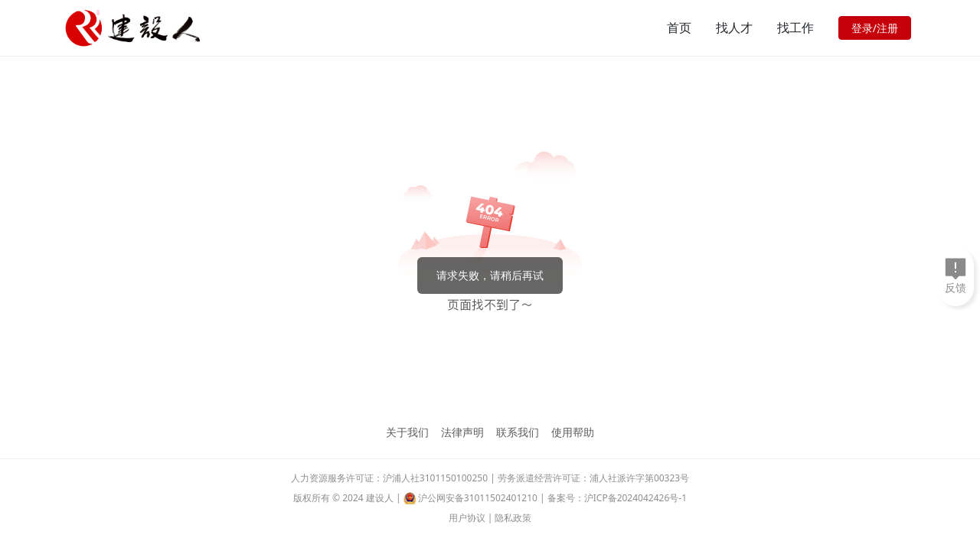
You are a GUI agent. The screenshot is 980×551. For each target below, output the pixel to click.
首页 (679, 28)
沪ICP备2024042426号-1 (635, 498)
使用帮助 (573, 432)
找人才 (734, 28)
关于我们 (407, 432)
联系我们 (518, 432)
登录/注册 (875, 28)
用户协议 (467, 518)
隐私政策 (513, 518)
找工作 (795, 28)
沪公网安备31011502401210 (478, 498)
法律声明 (462, 432)
